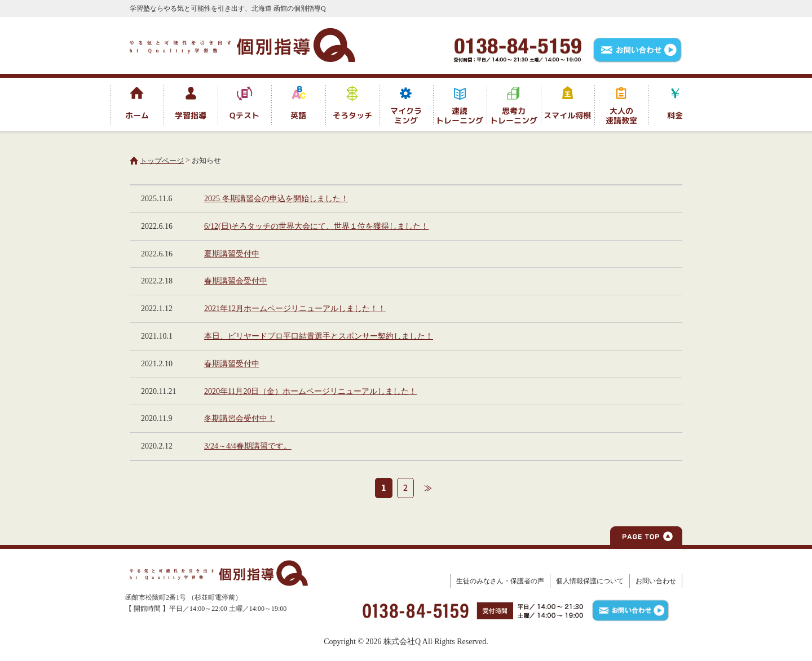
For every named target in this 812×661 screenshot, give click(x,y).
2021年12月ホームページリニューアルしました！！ (295, 309)
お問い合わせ (656, 581)
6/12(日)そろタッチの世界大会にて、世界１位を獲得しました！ (316, 226)
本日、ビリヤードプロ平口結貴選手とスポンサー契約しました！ (319, 336)
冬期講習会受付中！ (240, 418)
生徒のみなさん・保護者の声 (500, 581)
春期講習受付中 (232, 364)
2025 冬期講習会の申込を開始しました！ (276, 199)
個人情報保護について (590, 581)
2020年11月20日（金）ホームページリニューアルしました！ (310, 391)
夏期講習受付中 (232, 254)
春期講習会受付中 (236, 281)
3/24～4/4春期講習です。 (248, 446)
